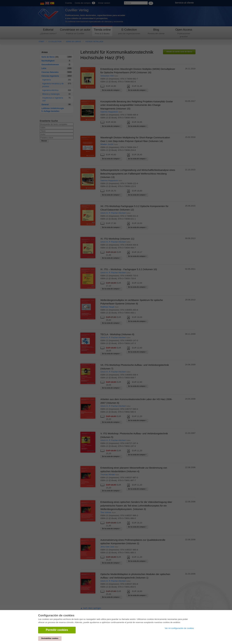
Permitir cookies (57, 630)
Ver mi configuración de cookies (179, 628)
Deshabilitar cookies (50, 638)
